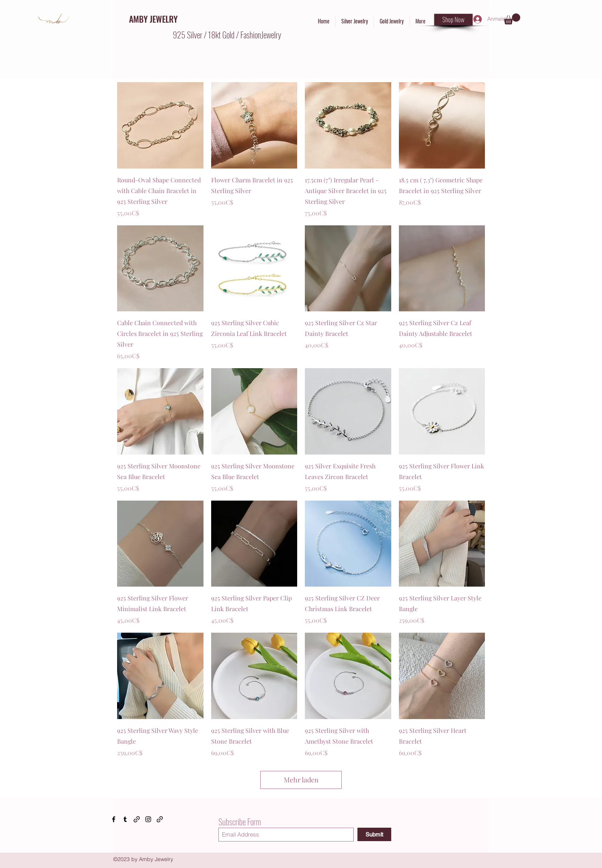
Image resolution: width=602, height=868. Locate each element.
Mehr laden (301, 780)
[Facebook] (114, 819)
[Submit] (374, 834)
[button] (512, 19)
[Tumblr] (125, 819)
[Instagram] (148, 819)
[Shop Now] (453, 20)
